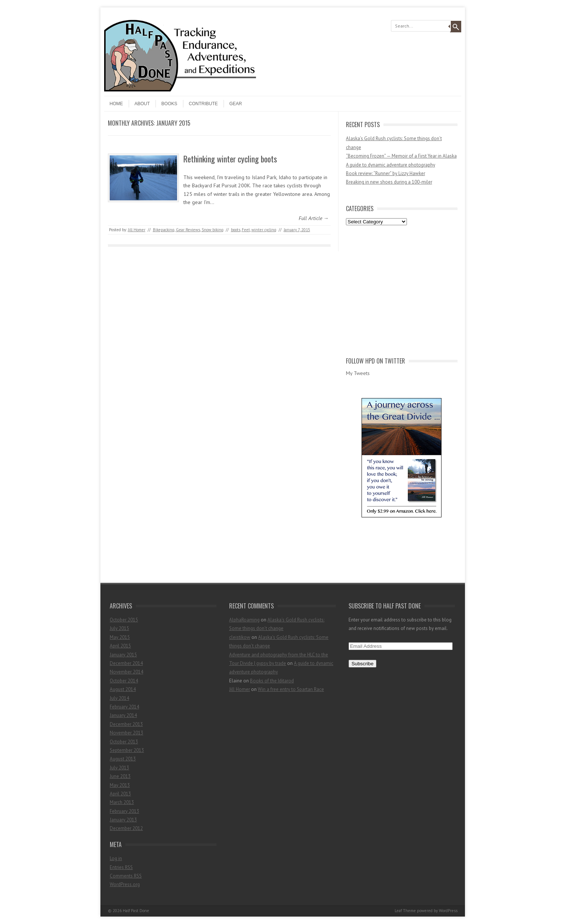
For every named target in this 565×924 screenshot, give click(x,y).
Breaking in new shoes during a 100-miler (389, 182)
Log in (116, 858)
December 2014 (126, 663)
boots (236, 230)
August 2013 (123, 759)
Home (116, 104)
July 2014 (119, 698)
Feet (246, 230)
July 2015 (119, 628)
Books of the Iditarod (272, 681)
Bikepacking (164, 230)
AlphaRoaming (244, 620)
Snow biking (213, 230)
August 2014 (123, 689)
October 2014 (124, 681)
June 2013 (120, 776)
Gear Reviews (188, 230)
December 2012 (126, 828)
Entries (121, 867)
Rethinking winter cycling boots (230, 159)
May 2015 (120, 637)
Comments (126, 876)
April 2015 (120, 646)
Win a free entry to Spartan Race (291, 689)
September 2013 (127, 750)
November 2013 (126, 733)
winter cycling (264, 230)
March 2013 (122, 802)
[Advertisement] (402, 290)
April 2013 (120, 794)
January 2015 (123, 655)
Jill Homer (137, 230)
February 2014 (124, 707)
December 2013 (126, 724)
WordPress (448, 911)
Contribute (203, 104)
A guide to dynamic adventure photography (391, 165)
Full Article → (314, 218)
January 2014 (123, 715)
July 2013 (119, 768)
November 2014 (126, 672)
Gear (236, 104)
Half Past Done (136, 911)
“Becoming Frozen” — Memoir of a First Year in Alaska (401, 156)
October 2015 (124, 620)
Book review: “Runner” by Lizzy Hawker (386, 173)
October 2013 (124, 742)
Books (169, 104)
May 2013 (120, 785)
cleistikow (240, 637)
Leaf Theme (405, 911)
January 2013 (123, 820)
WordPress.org (125, 884)
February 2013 (124, 811)
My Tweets (358, 373)
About (142, 104)
